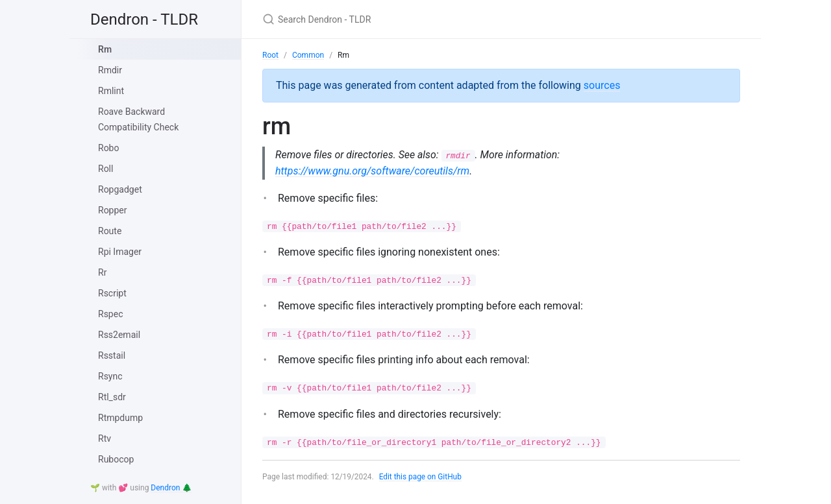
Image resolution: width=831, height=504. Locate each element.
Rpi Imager (120, 252)
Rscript (112, 293)
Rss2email (119, 335)
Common (308, 55)
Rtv (105, 438)
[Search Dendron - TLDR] (415, 19)
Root (270, 55)
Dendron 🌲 (171, 488)
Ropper (113, 210)
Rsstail (112, 355)
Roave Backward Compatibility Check (138, 119)
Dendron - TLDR (144, 19)
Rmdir (110, 70)
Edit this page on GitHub (421, 477)
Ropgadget (120, 189)
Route (110, 231)
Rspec (110, 314)
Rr (102, 272)
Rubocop (116, 459)
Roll (105, 169)
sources (602, 85)
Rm (105, 49)
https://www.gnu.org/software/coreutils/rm (372, 171)
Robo (108, 148)
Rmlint (111, 91)
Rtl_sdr (112, 397)
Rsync (110, 376)
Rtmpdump (120, 418)
